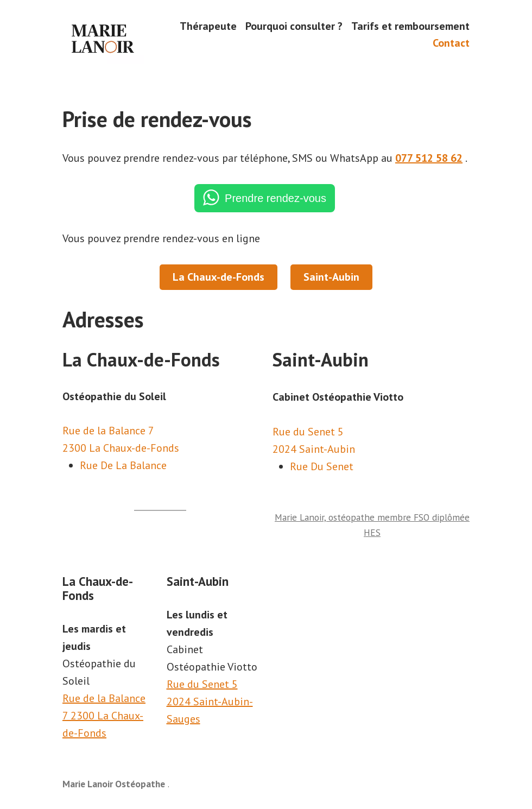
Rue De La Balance (123, 465)
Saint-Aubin (331, 277)
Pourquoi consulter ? (294, 26)
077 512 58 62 (429, 158)
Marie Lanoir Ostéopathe (114, 784)
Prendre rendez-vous (275, 198)
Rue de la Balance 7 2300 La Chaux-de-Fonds (104, 716)
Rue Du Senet (322, 466)
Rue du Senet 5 (202, 684)
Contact (451, 43)
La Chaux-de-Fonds (218, 277)
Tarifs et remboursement (410, 26)
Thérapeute (208, 26)
